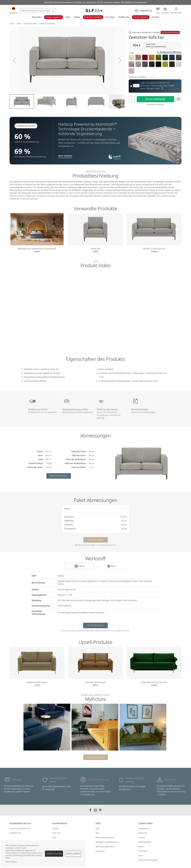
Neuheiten (37, 17)
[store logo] (95, 11)
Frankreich (143, 851)
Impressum (100, 851)
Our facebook (91, 810)
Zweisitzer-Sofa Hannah (95, 682)
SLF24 (12, 24)
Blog (97, 833)
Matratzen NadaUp (93, 17)
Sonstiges (110, 17)
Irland (141, 846)
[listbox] (155, 64)
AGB (97, 828)
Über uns (56, 833)
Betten (77, 17)
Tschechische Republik (148, 860)
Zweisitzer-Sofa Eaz (47, 24)
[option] (131, 57)
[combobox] (38, 11)
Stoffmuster (124, 17)
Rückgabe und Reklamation (107, 842)
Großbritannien (145, 842)
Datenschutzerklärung (105, 837)
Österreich (143, 833)
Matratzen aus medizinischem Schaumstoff (37, 249)
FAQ (54, 837)
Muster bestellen (95, 625)
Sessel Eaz (95, 249)
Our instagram (95, 810)
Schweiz (142, 837)
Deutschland (144, 828)
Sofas (68, 17)
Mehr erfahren (11, 862)
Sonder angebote (53, 17)
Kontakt (155, 17)
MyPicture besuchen (95, 757)
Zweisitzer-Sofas (30, 24)
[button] (14, 60)
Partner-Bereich (141, 17)
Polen (141, 855)
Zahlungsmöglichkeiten (105, 846)
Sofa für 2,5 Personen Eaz (154, 249)
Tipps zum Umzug (95, 540)
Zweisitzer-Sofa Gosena (37, 682)
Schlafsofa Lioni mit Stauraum (154, 682)
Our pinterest (100, 810)
